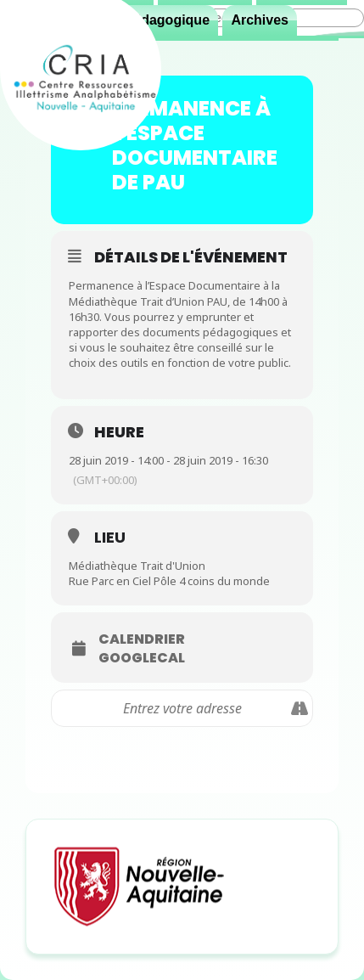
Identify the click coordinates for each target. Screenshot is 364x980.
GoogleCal (142, 658)
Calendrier (142, 639)
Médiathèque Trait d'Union (137, 566)
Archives (260, 20)
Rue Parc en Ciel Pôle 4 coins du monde (169, 581)
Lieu (110, 537)
